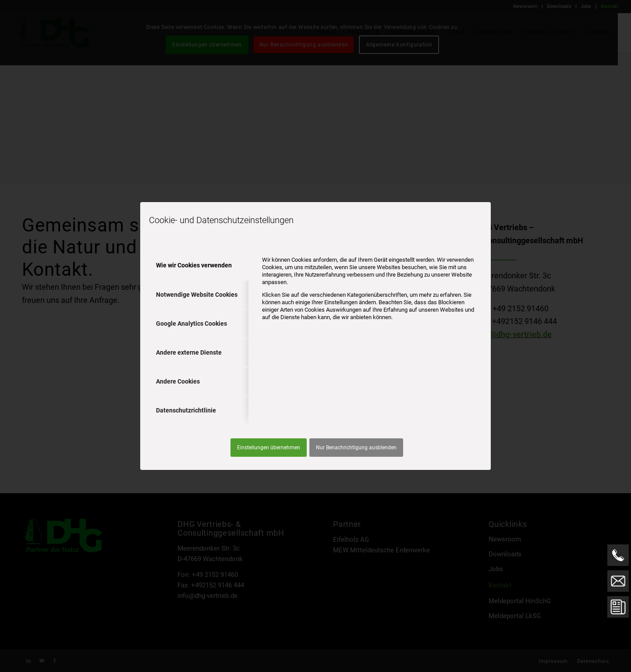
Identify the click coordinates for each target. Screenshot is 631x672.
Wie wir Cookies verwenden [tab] (194, 265)
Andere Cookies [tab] (178, 381)
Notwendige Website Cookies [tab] (197, 295)
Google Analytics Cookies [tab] (191, 324)
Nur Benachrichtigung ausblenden (356, 448)
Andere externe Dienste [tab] (189, 352)
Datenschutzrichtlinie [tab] (186, 410)
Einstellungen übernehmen (269, 448)
